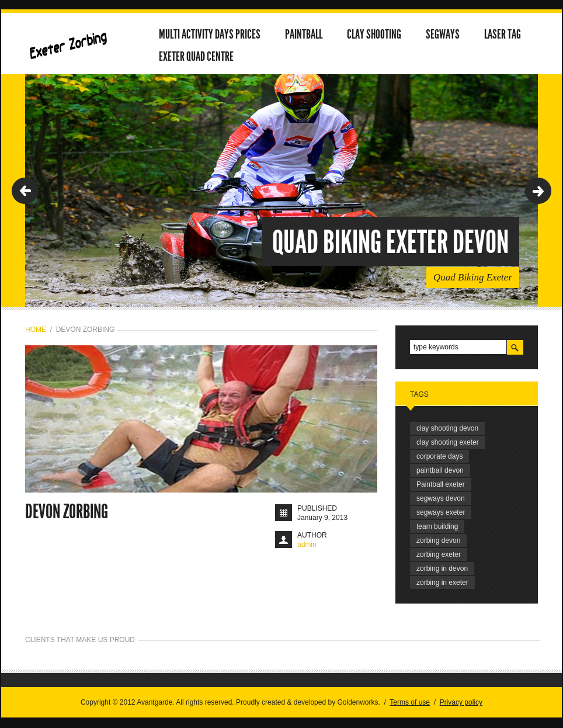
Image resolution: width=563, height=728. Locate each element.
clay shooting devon (447, 428)
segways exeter (441, 512)
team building (437, 526)
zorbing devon (438, 540)
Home (36, 330)
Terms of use (410, 702)
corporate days (439, 456)
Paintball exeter (441, 484)
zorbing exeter (439, 554)
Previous (25, 191)
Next (538, 191)
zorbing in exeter (442, 583)
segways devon (441, 498)
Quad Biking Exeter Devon (390, 242)
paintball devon (440, 470)
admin (307, 545)
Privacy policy (461, 702)
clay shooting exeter (448, 442)
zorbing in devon (442, 568)
